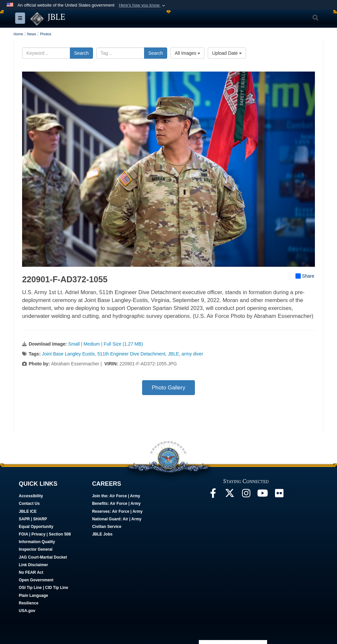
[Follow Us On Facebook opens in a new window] (213, 495)
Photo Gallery (168, 388)
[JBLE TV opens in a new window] (262, 495)
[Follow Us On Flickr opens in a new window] (279, 495)
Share (305, 276)
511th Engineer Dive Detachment (131, 354)
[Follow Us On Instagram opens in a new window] (246, 495)
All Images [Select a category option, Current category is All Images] (187, 53)
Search (81, 53)
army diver (192, 354)
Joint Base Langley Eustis (68, 354)
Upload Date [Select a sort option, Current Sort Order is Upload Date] (227, 53)
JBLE (173, 354)
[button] (143, 5)
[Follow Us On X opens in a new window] (230, 495)
